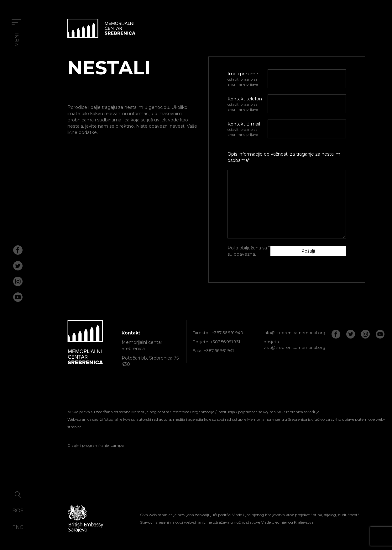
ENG (18, 527)
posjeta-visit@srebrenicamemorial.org (294, 345)
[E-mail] (307, 129)
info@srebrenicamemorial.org (294, 333)
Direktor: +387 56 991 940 (218, 333)
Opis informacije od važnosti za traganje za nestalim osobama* (284, 157)
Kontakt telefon (248, 104)
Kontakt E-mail (248, 129)
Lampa (117, 445)
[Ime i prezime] (307, 79)
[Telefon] (307, 104)
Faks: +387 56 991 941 (213, 350)
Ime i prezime (248, 79)
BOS (18, 511)
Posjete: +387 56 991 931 (216, 342)
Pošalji (308, 251)
